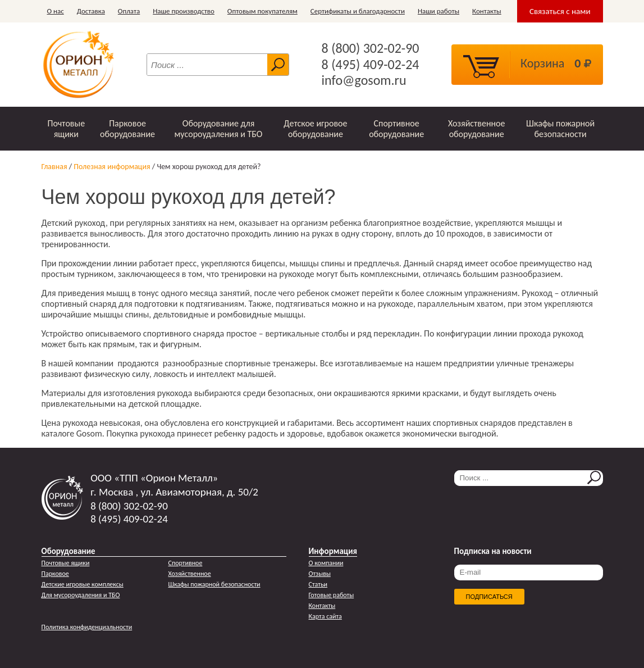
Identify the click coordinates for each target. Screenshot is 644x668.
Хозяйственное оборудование (477, 129)
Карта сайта (325, 616)
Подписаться (489, 597)
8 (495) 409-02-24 (371, 65)
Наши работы (439, 11)
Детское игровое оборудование (315, 129)
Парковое (55, 574)
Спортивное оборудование (396, 129)
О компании (326, 563)
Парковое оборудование (127, 129)
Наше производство (184, 11)
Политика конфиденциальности (87, 627)
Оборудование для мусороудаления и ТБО (219, 129)
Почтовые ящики (66, 129)
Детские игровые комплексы (83, 584)
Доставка (91, 11)
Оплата (129, 11)
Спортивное (186, 563)
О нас (56, 11)
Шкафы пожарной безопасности (560, 129)
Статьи (318, 584)
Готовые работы (332, 595)
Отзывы (320, 574)
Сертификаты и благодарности (358, 11)
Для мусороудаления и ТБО (81, 595)
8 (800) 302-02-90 (371, 48)
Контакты (487, 11)
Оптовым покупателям (262, 11)
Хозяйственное (190, 574)
